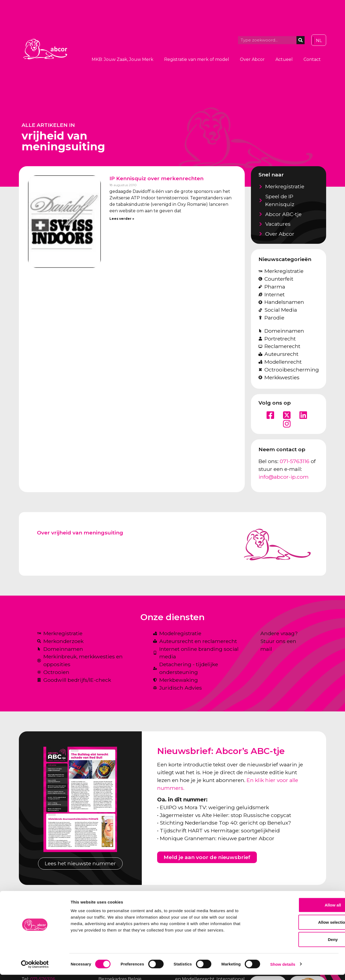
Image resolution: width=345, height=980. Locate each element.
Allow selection (300, 927)
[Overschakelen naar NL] (319, 41)
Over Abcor (252, 59)
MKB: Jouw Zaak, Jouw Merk (123, 59)
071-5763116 (295, 461)
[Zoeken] (301, 40)
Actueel (284, 59)
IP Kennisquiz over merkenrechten (156, 178)
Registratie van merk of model (197, 59)
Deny (300, 945)
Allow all (300, 910)
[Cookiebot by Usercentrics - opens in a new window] (35, 969)
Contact (312, 59)
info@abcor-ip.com (284, 477)
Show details (283, 969)
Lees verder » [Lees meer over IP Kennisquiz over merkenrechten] (122, 219)
